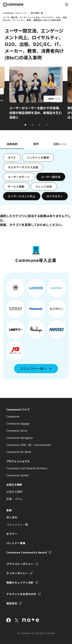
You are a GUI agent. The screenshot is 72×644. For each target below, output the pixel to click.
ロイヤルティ (55, 196)
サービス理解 (16, 187)
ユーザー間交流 (51, 177)
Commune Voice (17, 431)
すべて (12, 158)
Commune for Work (19, 452)
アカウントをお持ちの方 (21, 594)
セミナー (12, 534)
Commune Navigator (20, 438)
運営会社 (12, 603)
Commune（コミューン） (15, 13)
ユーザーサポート (19, 177)
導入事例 (12, 517)
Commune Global (17, 475)
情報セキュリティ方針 (20, 583)
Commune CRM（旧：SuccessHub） (30, 445)
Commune (13, 416)
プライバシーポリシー (20, 564)
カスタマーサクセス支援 (23, 167)
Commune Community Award (27, 552)
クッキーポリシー (17, 573)
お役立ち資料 (15, 492)
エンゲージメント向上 (22, 196)
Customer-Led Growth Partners (27, 468)
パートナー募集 (16, 543)
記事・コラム (15, 499)
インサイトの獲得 (38, 158)
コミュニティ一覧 (17, 525)
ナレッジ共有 (44, 187)
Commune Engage (18, 424)
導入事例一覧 (37, 13)
